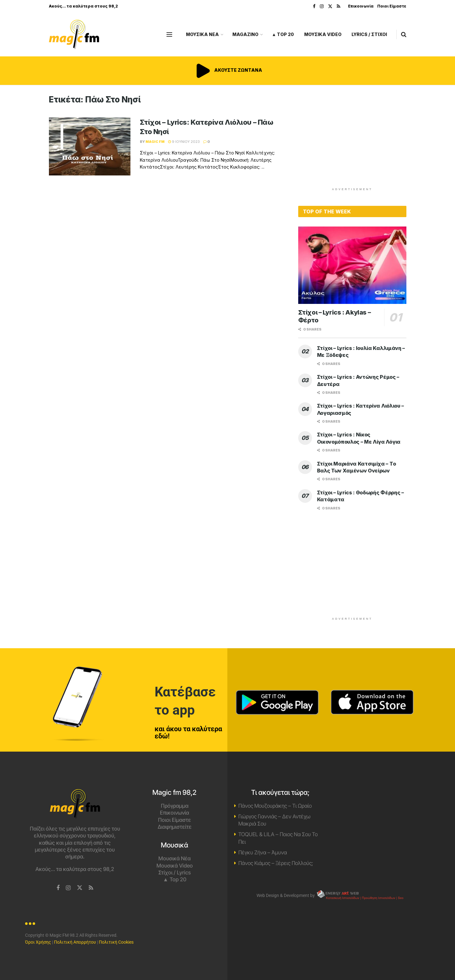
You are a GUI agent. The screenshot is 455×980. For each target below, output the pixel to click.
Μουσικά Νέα (175, 858)
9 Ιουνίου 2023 (184, 142)
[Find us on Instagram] (68, 888)
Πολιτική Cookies (116, 942)
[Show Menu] (169, 34)
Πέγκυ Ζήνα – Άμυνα (263, 852)
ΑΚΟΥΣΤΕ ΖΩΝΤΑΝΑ (228, 70)
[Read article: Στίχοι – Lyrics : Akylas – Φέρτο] (352, 265)
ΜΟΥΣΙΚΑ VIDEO (323, 34)
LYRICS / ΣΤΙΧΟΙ (369, 34)
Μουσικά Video (175, 866)
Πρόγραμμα (175, 806)
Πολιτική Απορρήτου (75, 942)
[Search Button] (404, 34)
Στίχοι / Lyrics (175, 873)
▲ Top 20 (283, 34)
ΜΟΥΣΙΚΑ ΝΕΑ (202, 34)
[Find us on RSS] (91, 888)
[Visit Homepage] (74, 35)
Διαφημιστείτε (175, 827)
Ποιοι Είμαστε (392, 6)
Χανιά (380, 813)
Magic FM (155, 142)
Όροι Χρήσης (38, 942)
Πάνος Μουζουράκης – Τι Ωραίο (275, 806)
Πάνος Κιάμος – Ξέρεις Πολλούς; (276, 863)
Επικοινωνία (361, 6)
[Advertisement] (352, 138)
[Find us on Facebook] (58, 888)
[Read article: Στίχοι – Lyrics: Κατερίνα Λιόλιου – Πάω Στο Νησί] (90, 147)
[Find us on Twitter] (80, 888)
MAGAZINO (245, 34)
